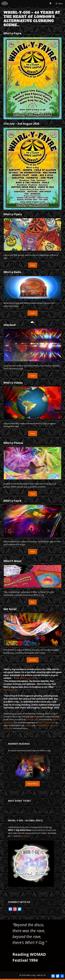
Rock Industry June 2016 (26, 678)
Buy (33, 602)
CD (12, 836)
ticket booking (32, 719)
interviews (8, 728)
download (25, 836)
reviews (54, 725)
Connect (33, 660)
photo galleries (42, 725)
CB (45, 975)
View (33, 265)
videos (28, 725)
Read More (32, 784)
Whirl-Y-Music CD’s (47, 722)
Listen (33, 313)
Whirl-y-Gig (30, 975)
